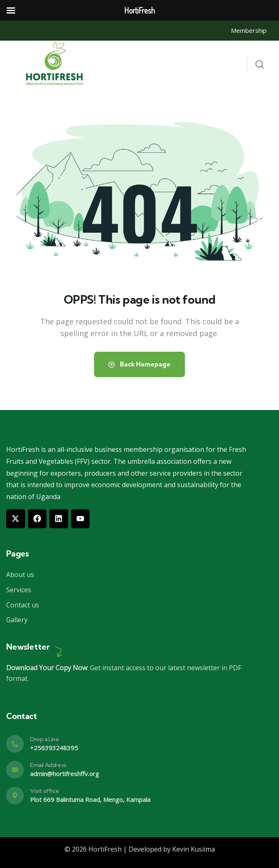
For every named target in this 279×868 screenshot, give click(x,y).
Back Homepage (139, 364)
